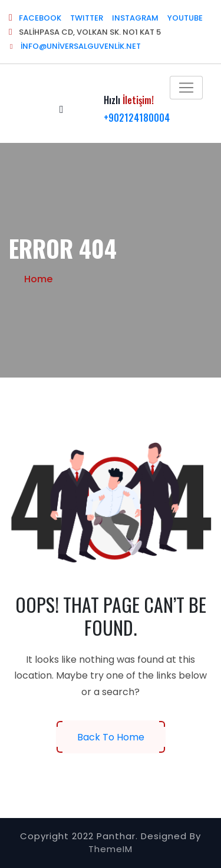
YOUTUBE (185, 18)
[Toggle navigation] (186, 88)
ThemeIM (111, 849)
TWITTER (87, 18)
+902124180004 (137, 118)
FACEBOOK (40, 18)
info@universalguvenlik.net (75, 46)
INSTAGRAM (135, 18)
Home (38, 279)
